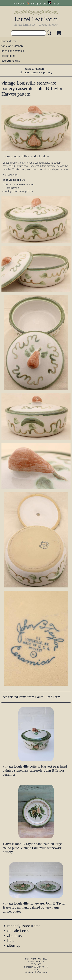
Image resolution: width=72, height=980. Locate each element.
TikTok (56, 4)
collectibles (8, 56)
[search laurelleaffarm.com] (50, 33)
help (11, 940)
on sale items (18, 931)
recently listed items (24, 926)
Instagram (37, 4)
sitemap (14, 945)
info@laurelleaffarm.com (36, 972)
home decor (9, 41)
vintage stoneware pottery (36, 72)
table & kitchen (35, 69)
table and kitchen (12, 46)
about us (14, 936)
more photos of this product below (26, 156)
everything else (11, 61)
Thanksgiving (12, 188)
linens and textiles (13, 51)
